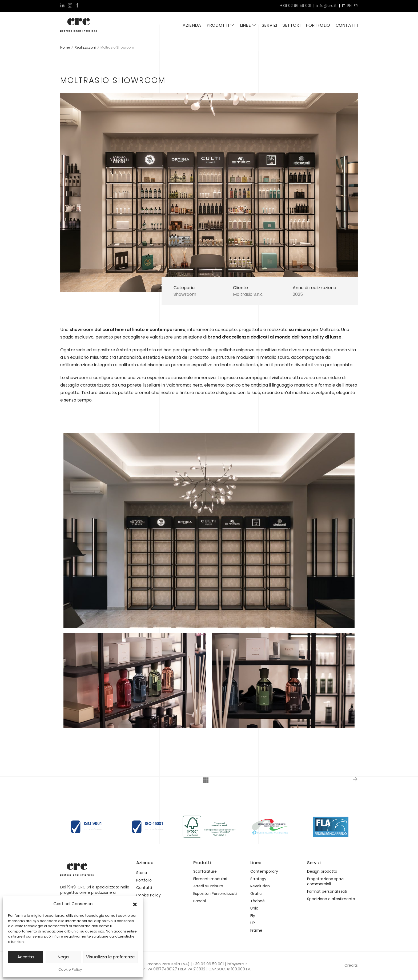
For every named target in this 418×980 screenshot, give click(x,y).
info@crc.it (327, 6)
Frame (256, 930)
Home (65, 47)
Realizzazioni (85, 47)
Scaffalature (205, 871)
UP (253, 923)
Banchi (200, 901)
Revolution (260, 886)
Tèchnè (258, 901)
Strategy (258, 879)
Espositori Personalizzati (215, 894)
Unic (254, 908)
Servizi (270, 25)
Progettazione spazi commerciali (325, 882)
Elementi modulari (210, 879)
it (344, 6)
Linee (248, 25)
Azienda (192, 25)
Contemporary (264, 871)
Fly (253, 916)
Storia (142, 873)
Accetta (26, 957)
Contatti (347, 25)
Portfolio (318, 25)
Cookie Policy (70, 969)
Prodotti (221, 25)
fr (356, 6)
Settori (292, 25)
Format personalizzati (327, 892)
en (349, 6)
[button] (135, 904)
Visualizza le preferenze (110, 957)
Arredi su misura (208, 886)
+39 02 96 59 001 (296, 6)
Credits (351, 965)
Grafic (256, 894)
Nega (63, 957)
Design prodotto (322, 871)
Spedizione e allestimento (331, 899)
